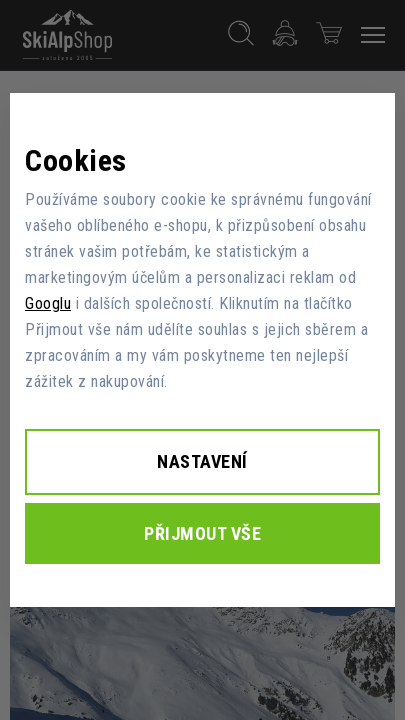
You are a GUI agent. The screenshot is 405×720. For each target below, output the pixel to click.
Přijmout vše (202, 533)
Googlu (48, 303)
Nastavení (202, 461)
